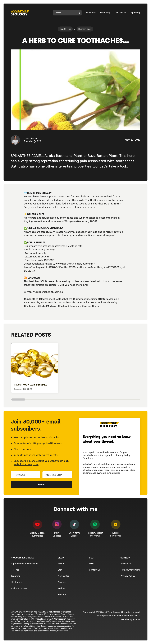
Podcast (62, 588)
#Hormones (75, 306)
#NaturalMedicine (109, 299)
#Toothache (46, 299)
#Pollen (63, 306)
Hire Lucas (16, 582)
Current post (85, 29)
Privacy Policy (128, 576)
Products (91, 13)
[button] (120, 13)
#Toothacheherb (63, 299)
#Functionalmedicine (86, 299)
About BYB (126, 564)
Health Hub (65, 29)
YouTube (62, 594)
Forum (61, 564)
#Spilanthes (31, 299)
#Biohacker (31, 306)
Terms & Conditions (130, 570)
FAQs (91, 564)
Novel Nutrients (132, 616)
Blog (60, 570)
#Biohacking (110, 303)
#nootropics (83, 303)
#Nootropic (97, 303)
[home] (20, 13)
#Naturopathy (32, 303)
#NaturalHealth (66, 303)
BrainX (118, 616)
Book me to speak (20, 588)
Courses (119, 13)
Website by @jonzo (131, 619)
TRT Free (15, 570)
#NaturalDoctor (91, 306)
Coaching (105, 13)
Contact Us (95, 570)
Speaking (136, 13)
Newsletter (64, 576)
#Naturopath (49, 303)
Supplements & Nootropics (24, 564)
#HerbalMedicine (48, 306)
